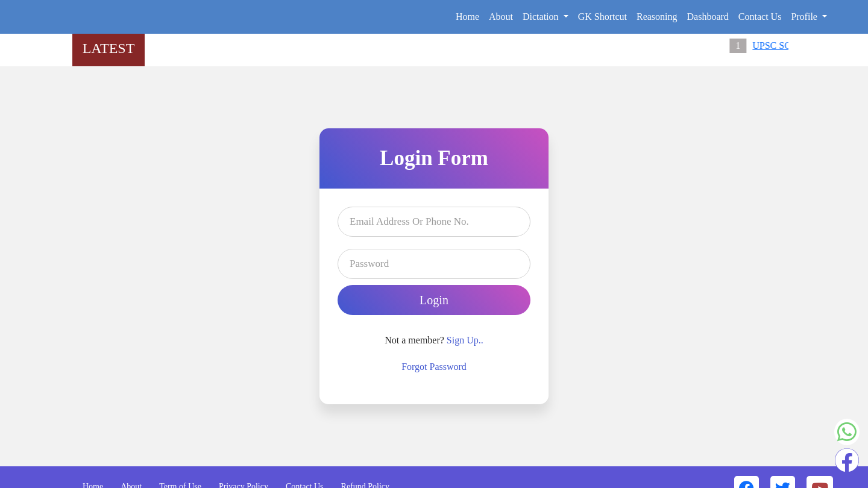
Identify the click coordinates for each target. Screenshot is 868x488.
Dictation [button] (542, 17)
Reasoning (657, 17)
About (501, 17)
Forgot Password (434, 367)
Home (467, 17)
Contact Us (760, 17)
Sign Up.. (465, 340)
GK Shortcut (602, 17)
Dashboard (708, 17)
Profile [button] (805, 17)
